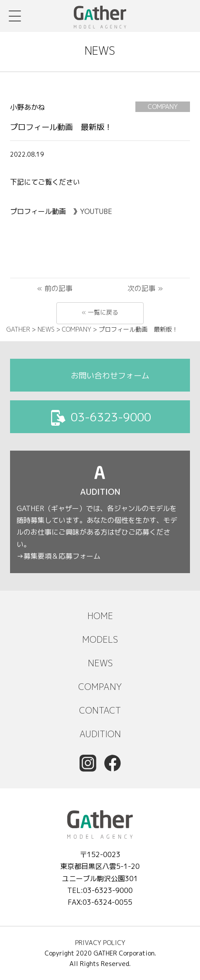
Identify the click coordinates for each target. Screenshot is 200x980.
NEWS (100, 663)
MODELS (100, 639)
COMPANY (100, 686)
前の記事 (59, 288)
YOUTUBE (97, 211)
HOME (100, 616)
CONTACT (100, 710)
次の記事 (141, 288)
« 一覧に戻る (100, 312)
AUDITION (100, 734)
